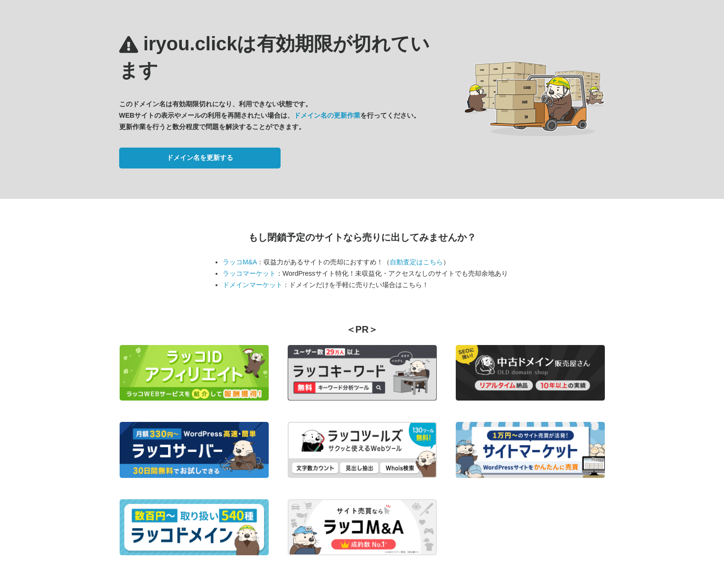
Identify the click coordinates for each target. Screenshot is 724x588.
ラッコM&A (240, 262)
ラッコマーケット (249, 273)
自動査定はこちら (416, 262)
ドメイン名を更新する (200, 158)
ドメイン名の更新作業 (327, 115)
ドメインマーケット (253, 285)
